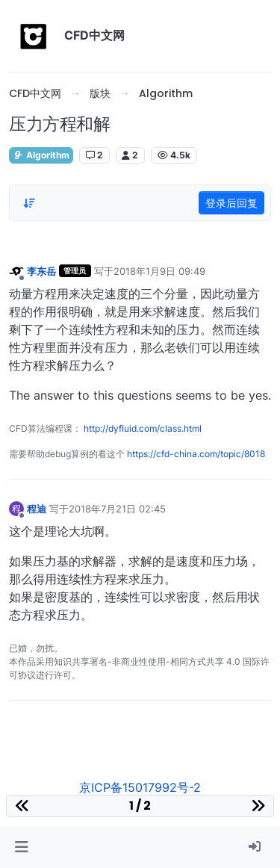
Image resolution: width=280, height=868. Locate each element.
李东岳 (41, 271)
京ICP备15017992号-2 (140, 787)
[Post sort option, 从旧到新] (29, 203)
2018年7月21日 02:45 (117, 509)
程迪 (37, 509)
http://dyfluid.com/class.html (143, 428)
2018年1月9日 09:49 (159, 271)
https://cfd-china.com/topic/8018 (196, 454)
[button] (21, 847)
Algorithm (41, 155)
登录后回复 (231, 203)
